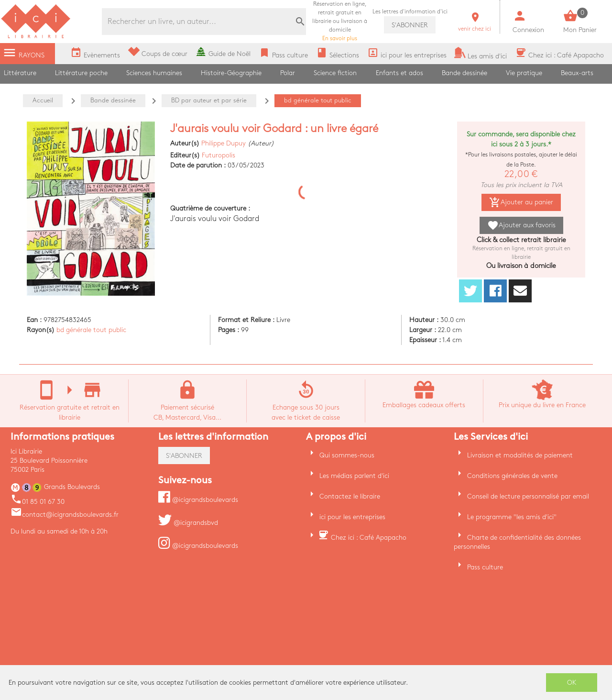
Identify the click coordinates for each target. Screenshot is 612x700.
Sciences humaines (154, 73)
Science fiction (335, 73)
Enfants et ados (399, 73)
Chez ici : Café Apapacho (369, 538)
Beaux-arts (577, 73)
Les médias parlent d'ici (354, 476)
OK (572, 683)
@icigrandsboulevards (198, 500)
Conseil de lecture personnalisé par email (528, 496)
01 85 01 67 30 (38, 502)
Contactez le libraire (350, 496)
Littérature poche (81, 73)
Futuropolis (219, 155)
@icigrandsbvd (188, 523)
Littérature (20, 73)
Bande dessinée (464, 73)
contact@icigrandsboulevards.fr (65, 515)
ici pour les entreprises (352, 517)
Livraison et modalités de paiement (520, 455)
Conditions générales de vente (512, 476)
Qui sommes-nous (347, 455)
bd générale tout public (91, 330)
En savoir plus (340, 21)
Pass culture (485, 567)
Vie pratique (524, 73)
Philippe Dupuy (224, 143)
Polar (288, 73)
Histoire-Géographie (231, 73)
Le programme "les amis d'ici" (512, 517)
